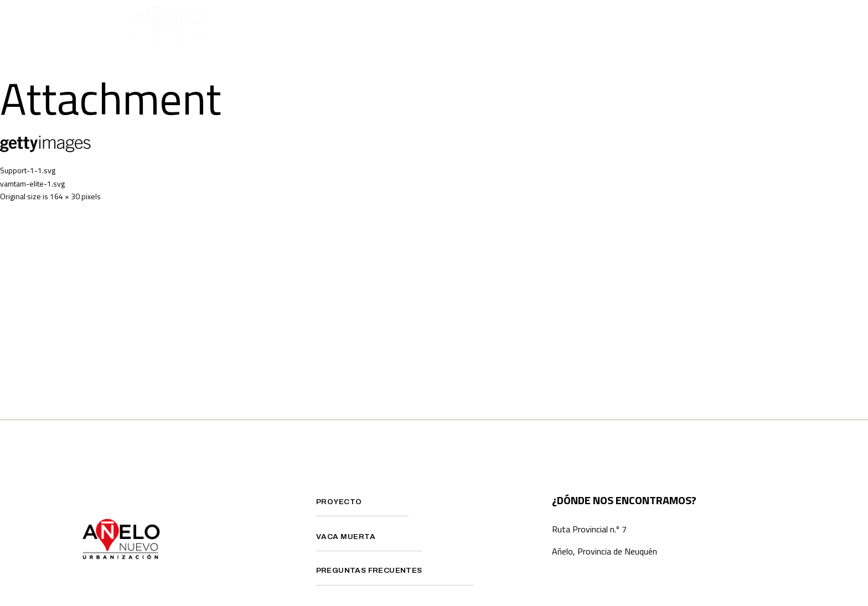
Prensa (642, 23)
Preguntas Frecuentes (551, 23)
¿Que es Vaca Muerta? (429, 23)
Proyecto (335, 23)
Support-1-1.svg (28, 170)
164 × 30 (65, 196)
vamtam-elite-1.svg (32, 183)
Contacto (707, 23)
